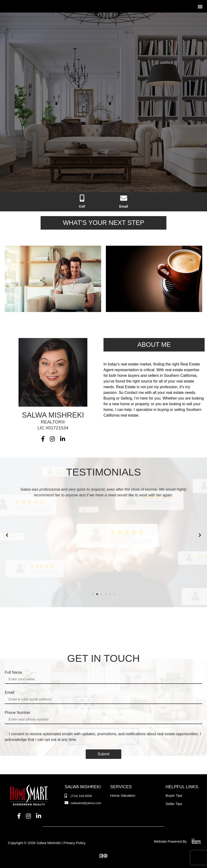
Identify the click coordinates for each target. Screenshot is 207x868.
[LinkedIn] (63, 439)
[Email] (124, 202)
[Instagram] (52, 439)
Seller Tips (174, 804)
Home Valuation (123, 795)
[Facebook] (43, 439)
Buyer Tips (174, 795)
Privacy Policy (74, 843)
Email (9, 693)
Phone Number (18, 713)
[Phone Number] (82, 202)
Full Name (13, 672)
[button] (200, 6)
